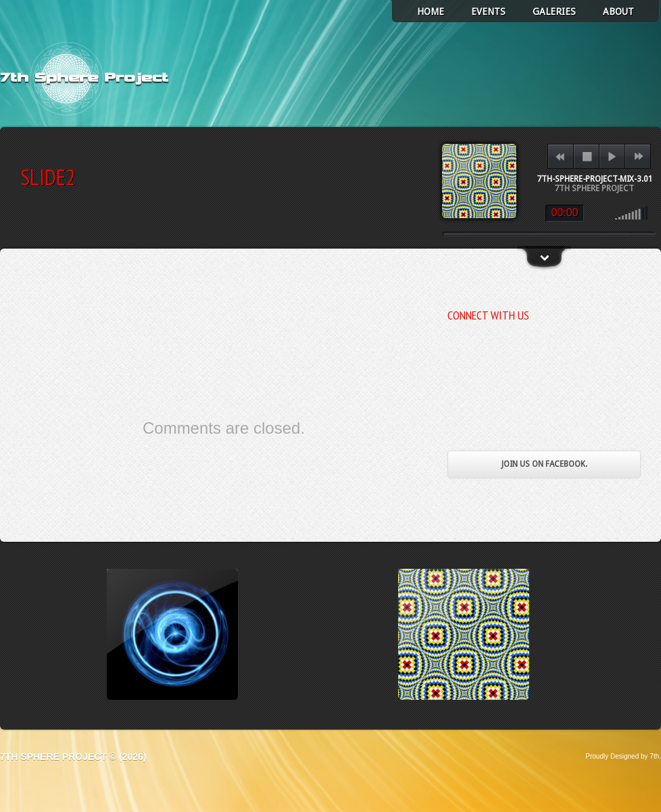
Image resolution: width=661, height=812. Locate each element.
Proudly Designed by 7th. (623, 756)
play (612, 156)
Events (488, 11)
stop (587, 156)
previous (560, 156)
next (638, 156)
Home (431, 11)
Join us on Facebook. (544, 464)
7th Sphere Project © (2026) (73, 757)
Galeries (554, 11)
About (618, 11)
